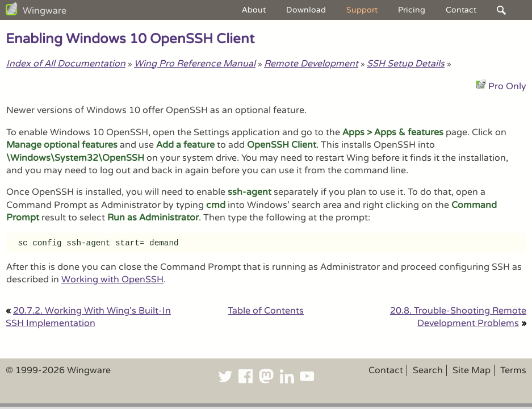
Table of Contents (266, 311)
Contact (461, 10)
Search (428, 370)
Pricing (412, 10)
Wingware (45, 11)
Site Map (472, 370)
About (254, 10)
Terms (513, 370)
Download (306, 10)
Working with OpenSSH (112, 279)
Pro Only (507, 86)
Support (362, 10)
